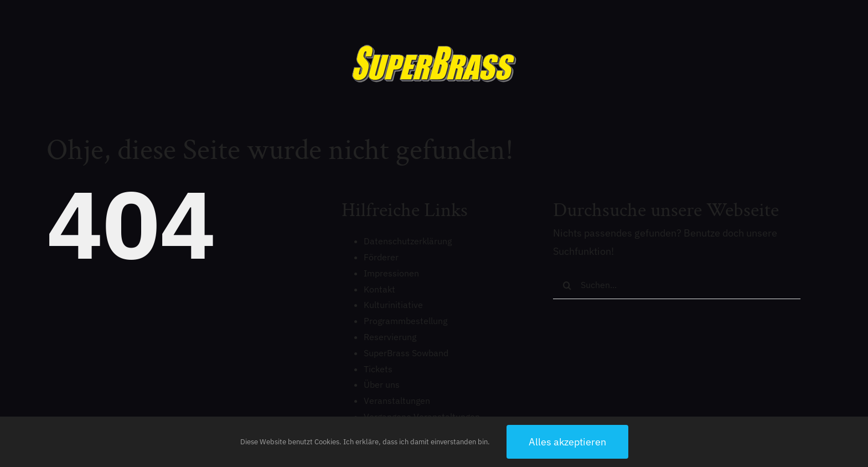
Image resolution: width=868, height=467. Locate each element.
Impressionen (391, 273)
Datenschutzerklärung (408, 241)
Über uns (382, 384)
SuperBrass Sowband (406, 353)
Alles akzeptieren (567, 442)
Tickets (378, 369)
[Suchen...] (677, 285)
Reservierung (390, 337)
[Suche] (567, 285)
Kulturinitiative (393, 305)
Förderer (381, 257)
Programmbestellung (405, 321)
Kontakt (379, 289)
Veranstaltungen (397, 401)
